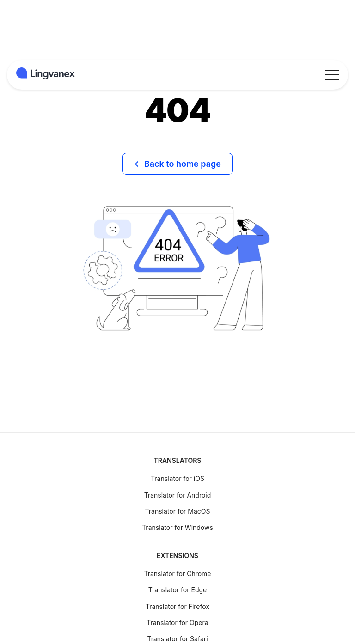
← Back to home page (177, 164)
